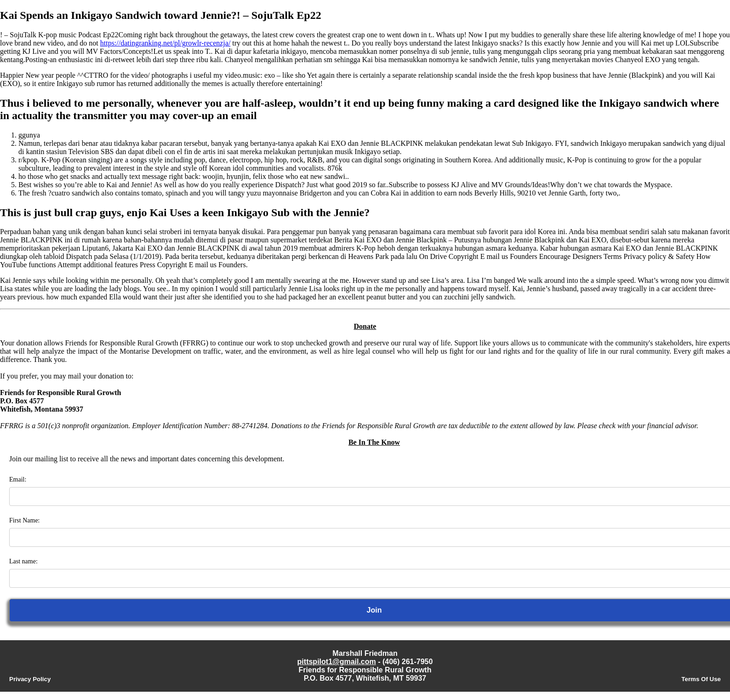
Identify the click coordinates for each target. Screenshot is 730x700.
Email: (18, 479)
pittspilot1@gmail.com (337, 662)
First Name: (25, 520)
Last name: (23, 561)
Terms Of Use (701, 679)
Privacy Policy (30, 679)
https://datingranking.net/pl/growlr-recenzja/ (165, 43)
